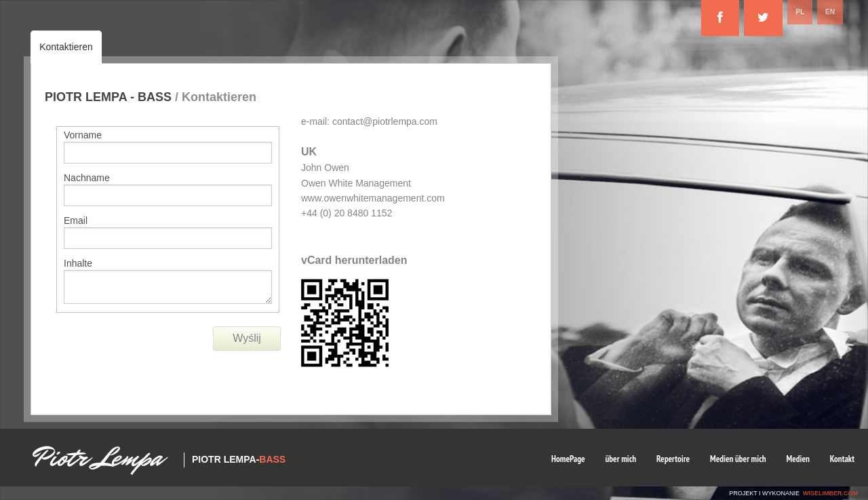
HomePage (568, 459)
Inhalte (78, 263)
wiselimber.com (830, 493)
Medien (798, 459)
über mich (621, 459)
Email (76, 220)
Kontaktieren (66, 47)
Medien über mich (738, 459)
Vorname (83, 135)
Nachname (87, 178)
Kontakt (842, 459)
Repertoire (673, 459)
